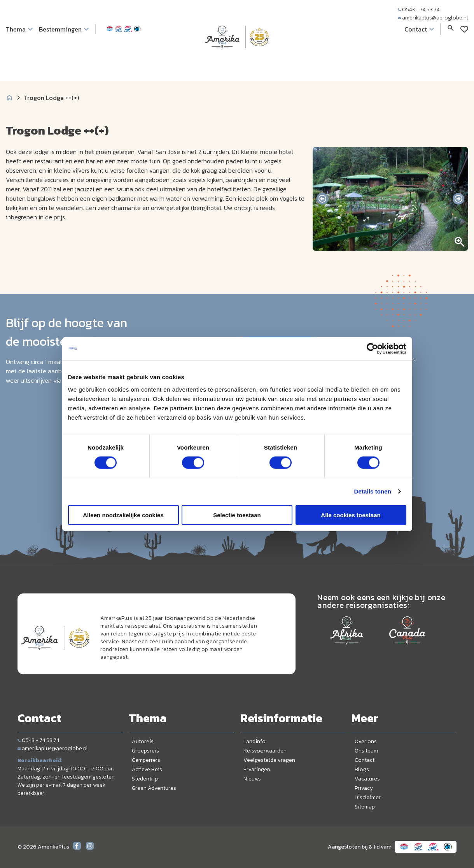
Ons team (366, 751)
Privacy (364, 788)
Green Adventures (154, 788)
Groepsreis (145, 751)
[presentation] (322, 199)
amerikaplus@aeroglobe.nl (433, 18)
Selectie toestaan (237, 515)
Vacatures (367, 779)
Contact (365, 760)
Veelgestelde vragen (269, 760)
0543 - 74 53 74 (419, 10)
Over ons (366, 741)
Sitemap (365, 807)
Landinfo (254, 741)
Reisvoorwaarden (265, 751)
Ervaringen (257, 769)
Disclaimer (368, 797)
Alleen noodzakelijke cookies (123, 515)
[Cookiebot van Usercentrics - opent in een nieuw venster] (372, 349)
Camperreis (146, 760)
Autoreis (143, 741)
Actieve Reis (147, 769)
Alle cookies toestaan (351, 515)
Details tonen (373, 491)
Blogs (362, 769)
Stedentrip (145, 779)
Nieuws (252, 779)
